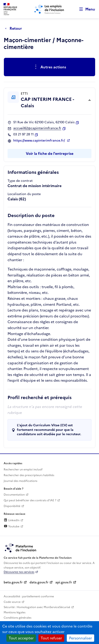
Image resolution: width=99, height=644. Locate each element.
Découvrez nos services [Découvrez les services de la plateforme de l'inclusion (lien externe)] (19, 572)
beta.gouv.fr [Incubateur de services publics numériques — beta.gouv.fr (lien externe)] (13, 582)
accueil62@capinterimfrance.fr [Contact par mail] (37, 128)
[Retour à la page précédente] (15, 28)
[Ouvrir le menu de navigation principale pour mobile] (85, 9)
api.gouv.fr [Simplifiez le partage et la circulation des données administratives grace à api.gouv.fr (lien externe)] (64, 582)
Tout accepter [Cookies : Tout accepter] (21, 638)
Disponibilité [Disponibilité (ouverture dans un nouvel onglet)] (12, 506)
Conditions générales (17, 618)
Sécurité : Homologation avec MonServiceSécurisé (37, 607)
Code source (12, 602)
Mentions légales (15, 612)
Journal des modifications (20, 481)
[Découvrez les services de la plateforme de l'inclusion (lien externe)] (21, 547)
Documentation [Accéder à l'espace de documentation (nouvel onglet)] (14, 495)
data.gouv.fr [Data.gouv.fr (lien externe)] (39, 582)
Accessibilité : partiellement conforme (29, 596)
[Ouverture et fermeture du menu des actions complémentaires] (49, 67)
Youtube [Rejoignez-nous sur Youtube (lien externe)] (12, 526)
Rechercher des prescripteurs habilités (29, 475)
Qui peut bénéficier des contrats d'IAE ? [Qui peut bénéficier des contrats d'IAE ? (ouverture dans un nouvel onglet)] (30, 500)
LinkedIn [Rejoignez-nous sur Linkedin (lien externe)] (12, 520)
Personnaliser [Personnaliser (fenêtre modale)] (80, 638)
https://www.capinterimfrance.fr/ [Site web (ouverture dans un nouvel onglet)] (40, 141)
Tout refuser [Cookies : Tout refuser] (51, 638)
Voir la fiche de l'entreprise (50, 153)
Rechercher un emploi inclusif (23, 470)
